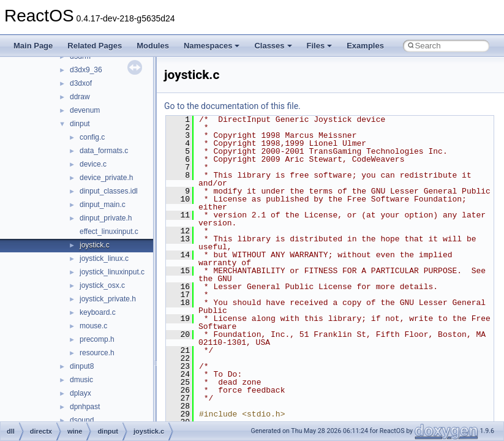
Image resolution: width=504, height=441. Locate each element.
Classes (273, 46)
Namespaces (212, 46)
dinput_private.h (106, 218)
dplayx (81, 393)
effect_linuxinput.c (109, 232)
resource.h (97, 353)
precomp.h (97, 339)
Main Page (33, 46)
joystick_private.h (108, 299)
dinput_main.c (103, 205)
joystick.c (95, 245)
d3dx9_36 (86, 70)
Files (320, 46)
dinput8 (82, 366)
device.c (93, 164)
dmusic (81, 380)
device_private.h (106, 178)
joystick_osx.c (102, 285)
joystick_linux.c (104, 258)
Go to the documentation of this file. (232, 106)
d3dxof (81, 83)
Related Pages (95, 46)
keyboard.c (98, 312)
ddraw (80, 97)
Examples (365, 46)
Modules (153, 46)
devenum (85, 110)
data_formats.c (104, 151)
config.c (92, 137)
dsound (82, 420)
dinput (80, 124)
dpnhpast (85, 407)
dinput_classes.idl (109, 191)
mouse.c (93, 326)
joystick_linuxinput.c (112, 272)
